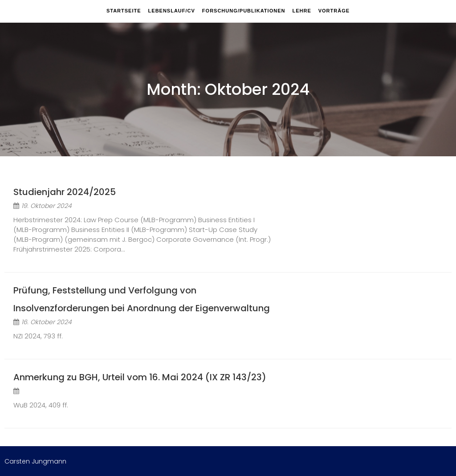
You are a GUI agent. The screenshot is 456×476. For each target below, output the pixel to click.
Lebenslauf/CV (172, 11)
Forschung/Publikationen (244, 11)
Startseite (124, 11)
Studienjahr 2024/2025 (65, 192)
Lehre (301, 11)
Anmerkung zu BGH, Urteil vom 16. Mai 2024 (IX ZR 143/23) (140, 377)
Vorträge (334, 11)
